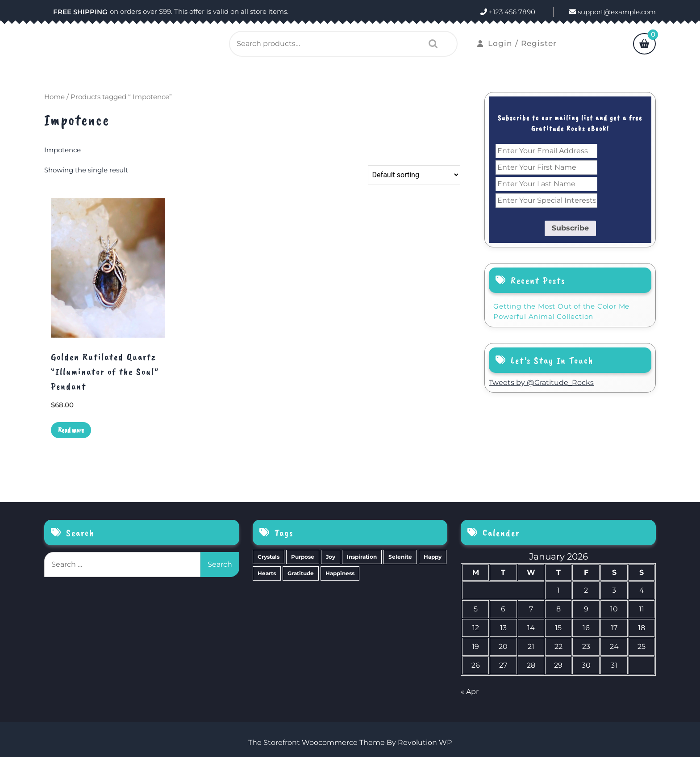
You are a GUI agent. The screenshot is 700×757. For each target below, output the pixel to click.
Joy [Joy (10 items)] (331, 557)
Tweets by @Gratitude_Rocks (541, 383)
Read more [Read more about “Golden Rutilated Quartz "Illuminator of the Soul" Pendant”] (71, 430)
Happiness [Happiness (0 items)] (340, 573)
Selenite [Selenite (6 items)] (400, 557)
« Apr (470, 692)
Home (54, 97)
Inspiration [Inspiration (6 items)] (362, 557)
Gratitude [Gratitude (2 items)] (301, 573)
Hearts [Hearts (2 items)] (267, 573)
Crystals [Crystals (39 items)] (269, 557)
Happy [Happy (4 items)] (433, 557)
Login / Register (517, 43)
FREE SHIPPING (80, 12)
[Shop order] (414, 175)
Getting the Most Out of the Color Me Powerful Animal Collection (561, 311)
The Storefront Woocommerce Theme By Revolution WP (350, 742)
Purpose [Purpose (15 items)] (303, 557)
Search (431, 44)
